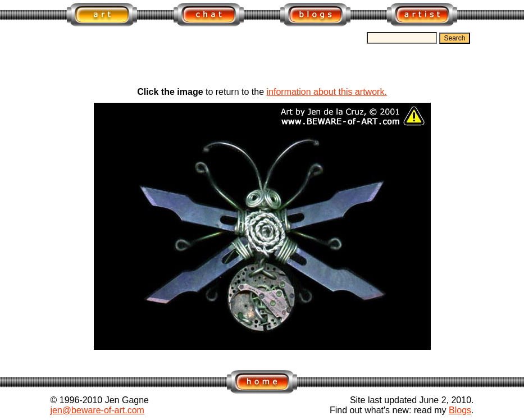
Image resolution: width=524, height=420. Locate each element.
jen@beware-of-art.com (97, 410)
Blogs (460, 410)
